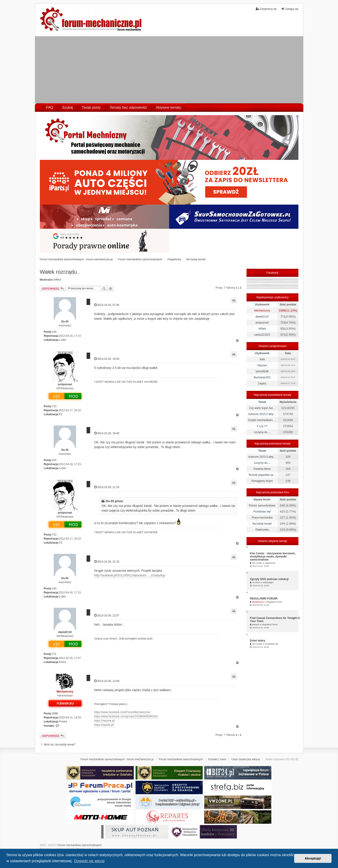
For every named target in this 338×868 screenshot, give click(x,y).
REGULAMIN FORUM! (264, 599)
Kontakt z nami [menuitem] (217, 759)
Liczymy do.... (262, 432)
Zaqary (262, 383)
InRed (57, 280)
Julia (262, 359)
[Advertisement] (169, 70)
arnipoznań (65, 384)
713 (54, 406)
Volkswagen (268, 582)
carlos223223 (262, 335)
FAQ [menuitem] (50, 107)
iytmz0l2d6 (262, 371)
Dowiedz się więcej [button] (89, 861)
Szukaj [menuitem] (68, 107)
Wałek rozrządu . (60, 272)
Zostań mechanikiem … (262, 420)
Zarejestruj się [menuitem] (266, 9)
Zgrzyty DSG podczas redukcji (269, 579)
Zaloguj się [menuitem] (290, 9)
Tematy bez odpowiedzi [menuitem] (128, 107)
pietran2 (256, 625)
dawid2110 (65, 632)
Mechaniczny (65, 692)
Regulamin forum (274, 602)
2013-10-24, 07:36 (107, 305)
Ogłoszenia (270, 563)
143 (54, 332)
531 (283, 329)
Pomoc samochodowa (262, 506)
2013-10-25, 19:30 (107, 359)
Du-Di (65, 322)
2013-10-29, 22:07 (107, 615)
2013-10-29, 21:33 (107, 562)
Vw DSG (256, 582)
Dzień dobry (258, 641)
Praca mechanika (262, 518)
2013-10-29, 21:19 (107, 487)
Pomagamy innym (262, 481)
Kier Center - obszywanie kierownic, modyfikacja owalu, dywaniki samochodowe (273, 557)
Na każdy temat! (262, 524)
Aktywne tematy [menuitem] (168, 107)
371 (283, 335)
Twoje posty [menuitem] (91, 107)
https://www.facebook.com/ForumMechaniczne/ (122, 712)
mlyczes (262, 365)
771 (54, 654)
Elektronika (262, 530)
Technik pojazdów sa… (262, 475)
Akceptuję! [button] (313, 858)
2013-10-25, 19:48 (107, 433)
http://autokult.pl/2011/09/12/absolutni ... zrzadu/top (130, 575)
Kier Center (257, 563)
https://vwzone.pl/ (105, 721)
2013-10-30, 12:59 (107, 681)
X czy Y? (262, 426)
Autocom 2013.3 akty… (262, 414)
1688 (55, 713)
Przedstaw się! (262, 512)
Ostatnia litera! (262, 469)
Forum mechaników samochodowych (80, 845)
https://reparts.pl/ (104, 725)
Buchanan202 (262, 377)
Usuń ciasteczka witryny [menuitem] (246, 759)
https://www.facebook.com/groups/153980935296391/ (126, 716)
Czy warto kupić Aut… (262, 408)
